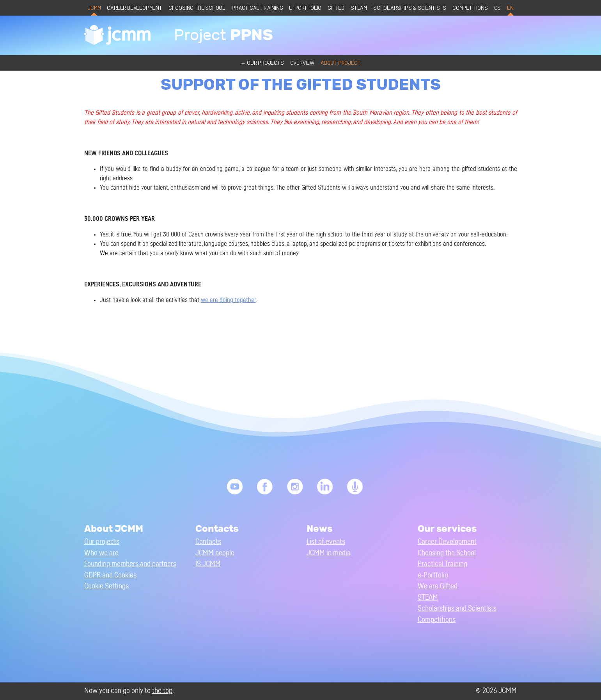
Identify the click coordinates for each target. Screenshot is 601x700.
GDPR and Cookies (110, 575)
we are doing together (228, 300)
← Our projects (262, 63)
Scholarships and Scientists (457, 609)
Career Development (134, 8)
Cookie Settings (106, 586)
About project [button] (340, 63)
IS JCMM (208, 564)
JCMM (94, 8)
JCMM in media (329, 553)
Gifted (336, 8)
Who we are (101, 553)
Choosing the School (197, 8)
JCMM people (215, 553)
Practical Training (257, 8)
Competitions (470, 8)
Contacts (208, 542)
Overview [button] (302, 63)
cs (498, 8)
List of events (326, 542)
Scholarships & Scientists (410, 8)
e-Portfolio (305, 8)
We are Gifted (438, 586)
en (510, 8)
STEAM (359, 8)
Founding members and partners (130, 564)
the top (162, 691)
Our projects (102, 542)
